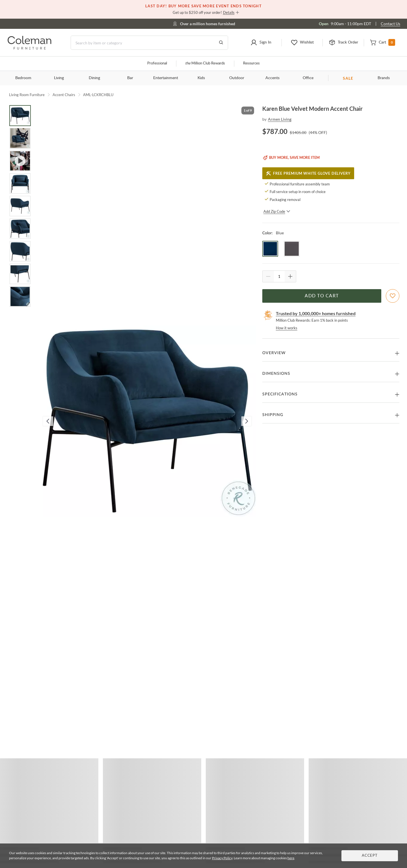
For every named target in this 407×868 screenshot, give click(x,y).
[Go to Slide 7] (20, 251)
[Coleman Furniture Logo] (30, 48)
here (291, 858)
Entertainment (166, 78)
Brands (384, 78)
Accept (370, 856)
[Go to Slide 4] (20, 183)
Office (308, 78)
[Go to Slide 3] (20, 161)
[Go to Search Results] (221, 43)
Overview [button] (274, 353)
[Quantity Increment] (290, 276)
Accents (272, 78)
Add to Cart (322, 296)
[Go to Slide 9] (20, 296)
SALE (348, 78)
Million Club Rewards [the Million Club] (205, 63)
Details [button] (229, 12)
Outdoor (237, 78)
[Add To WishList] (393, 296)
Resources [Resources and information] (251, 63)
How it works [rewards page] (287, 328)
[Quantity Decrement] (268, 276)
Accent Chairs (64, 95)
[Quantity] (279, 276)
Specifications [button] (280, 394)
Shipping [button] (273, 415)
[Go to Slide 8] (20, 274)
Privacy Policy (222, 858)
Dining (94, 78)
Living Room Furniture (27, 95)
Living (59, 78)
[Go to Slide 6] (20, 229)
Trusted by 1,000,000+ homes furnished (316, 313)
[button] (261, 43)
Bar (130, 78)
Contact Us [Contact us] (390, 24)
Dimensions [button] (276, 374)
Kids (201, 78)
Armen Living (280, 119)
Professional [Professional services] (157, 63)
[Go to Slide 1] (20, 116)
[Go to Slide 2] (20, 138)
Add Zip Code (277, 211)
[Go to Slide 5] (20, 206)
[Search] (149, 43)
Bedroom (23, 78)
